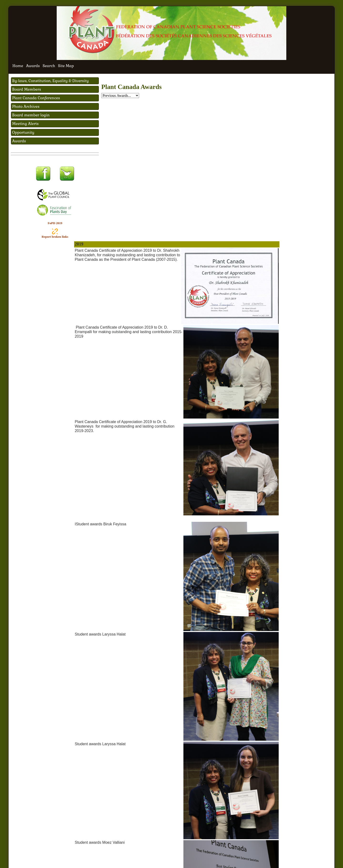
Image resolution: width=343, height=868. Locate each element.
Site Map (66, 66)
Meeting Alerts (25, 124)
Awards (33, 66)
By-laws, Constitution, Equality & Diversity (50, 81)
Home (18, 66)
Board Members (27, 89)
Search (49, 66)
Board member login (31, 115)
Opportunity (23, 132)
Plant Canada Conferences (36, 98)
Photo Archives (26, 106)
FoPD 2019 (55, 223)
